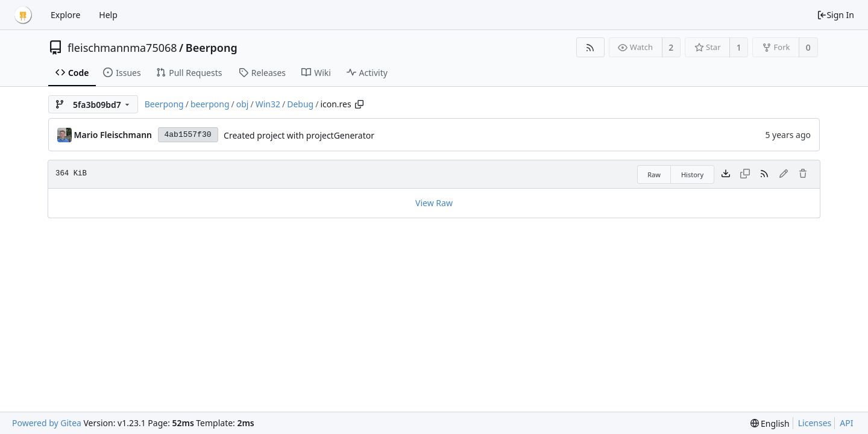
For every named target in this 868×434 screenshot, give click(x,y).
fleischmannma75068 (122, 48)
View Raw (434, 203)
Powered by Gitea (47, 423)
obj (243, 104)
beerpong (210, 104)
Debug (300, 104)
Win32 (268, 104)
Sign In (835, 15)
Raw (654, 175)
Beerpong (212, 48)
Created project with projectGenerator (299, 135)
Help (108, 15)
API (846, 423)
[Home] (23, 15)
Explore (65, 15)
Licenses (815, 423)
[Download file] (726, 174)
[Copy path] (359, 104)
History (692, 175)
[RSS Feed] (590, 47)
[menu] (770, 423)
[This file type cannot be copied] (745, 174)
